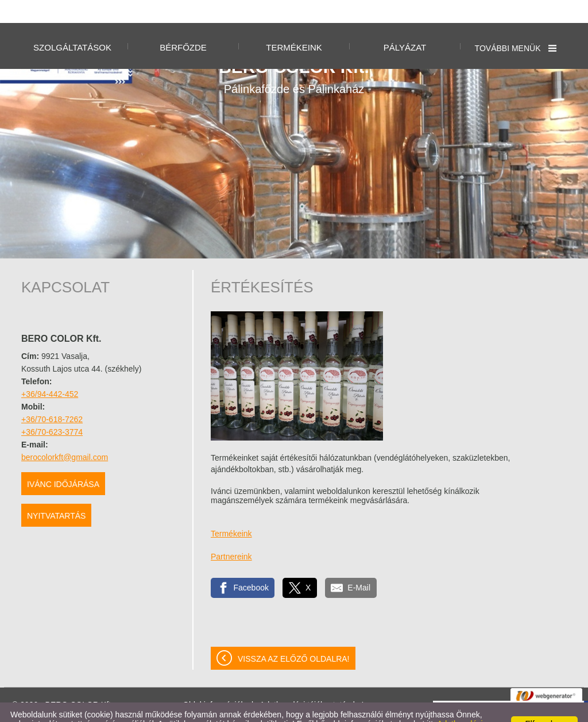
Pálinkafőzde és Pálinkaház (294, 53)
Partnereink (231, 534)
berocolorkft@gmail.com (65, 434)
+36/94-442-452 (50, 371)
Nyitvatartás (56, 493)
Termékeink (231, 511)
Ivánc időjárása (63, 461)
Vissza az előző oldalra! (294, 636)
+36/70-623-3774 (52, 409)
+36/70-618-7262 (52, 396)
